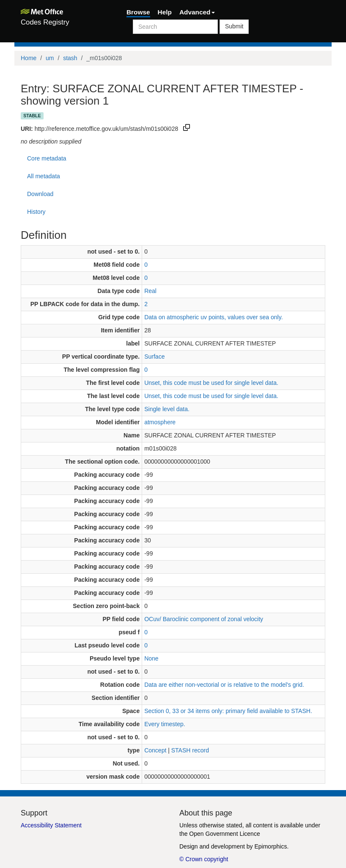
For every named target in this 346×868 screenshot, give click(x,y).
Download (40, 194)
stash (70, 58)
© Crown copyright (204, 859)
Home (29, 58)
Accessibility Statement (51, 825)
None (151, 658)
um (50, 58)
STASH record (190, 750)
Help (165, 12)
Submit (234, 26)
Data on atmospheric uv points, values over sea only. (213, 317)
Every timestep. (165, 724)
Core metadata (47, 158)
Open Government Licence (224, 834)
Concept (155, 750)
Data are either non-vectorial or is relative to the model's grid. (224, 685)
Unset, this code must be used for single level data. (211, 383)
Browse (138, 12)
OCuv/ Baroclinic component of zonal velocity (204, 619)
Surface (154, 357)
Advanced (197, 12)
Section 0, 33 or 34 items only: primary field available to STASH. (228, 711)
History (36, 212)
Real (150, 291)
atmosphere (160, 422)
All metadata (44, 176)
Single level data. (167, 409)
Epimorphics (270, 846)
